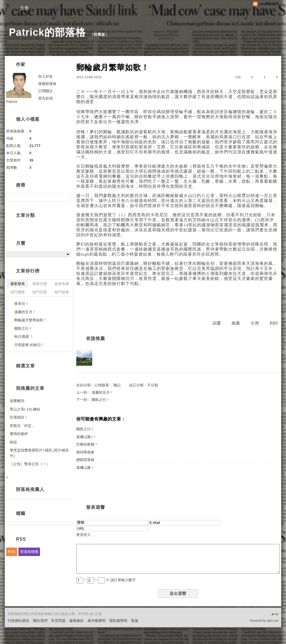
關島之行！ (101, 400)
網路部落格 (85, 460)
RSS (12, 552)
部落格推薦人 (30, 489)
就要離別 (17, 401)
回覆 (217, 323)
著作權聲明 (96, 621)
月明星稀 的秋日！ (29, 345)
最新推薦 (62, 284)
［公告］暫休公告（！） (30, 464)
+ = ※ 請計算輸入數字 (106, 580)
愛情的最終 (19, 434)
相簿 (58, 8)
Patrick (12, 102)
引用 (255, 323)
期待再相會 (85, 452)
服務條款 (77, 621)
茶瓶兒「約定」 (22, 426)
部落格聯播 (29, 552)
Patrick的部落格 (47, 32)
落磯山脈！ (85, 468)
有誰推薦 (96, 338)
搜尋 (65, 198)
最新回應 (40, 284)
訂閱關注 (46, 91)
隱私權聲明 (118, 621)
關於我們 (40, 621)
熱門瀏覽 (18, 292)
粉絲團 (13, 640)
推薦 (236, 323)
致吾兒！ (22, 304)
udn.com (273, 621)
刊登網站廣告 (18, 621)
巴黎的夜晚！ (87, 444)
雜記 (117, 385)
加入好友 (46, 76)
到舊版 (99, 35)
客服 (135, 621)
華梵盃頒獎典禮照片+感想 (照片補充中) (39, 453)
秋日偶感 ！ (24, 337)
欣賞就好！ (19, 417)
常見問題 (58, 621)
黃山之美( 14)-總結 (25, 409)
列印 (274, 323)
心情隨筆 (102, 385)
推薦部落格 (47, 84)
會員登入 (84, 535)
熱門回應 (40, 292)
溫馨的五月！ (103, 392)
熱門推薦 (62, 292)
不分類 (153, 385)
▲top (275, 614)
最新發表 (18, 284)
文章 (24, 8)
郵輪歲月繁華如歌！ (31, 320)
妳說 (13, 442)
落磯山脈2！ (86, 437)
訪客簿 (91, 8)
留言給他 (46, 98)
